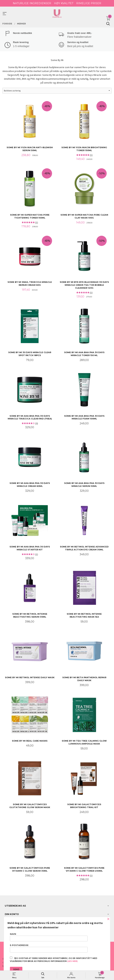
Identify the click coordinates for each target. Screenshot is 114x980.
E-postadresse (49, 948)
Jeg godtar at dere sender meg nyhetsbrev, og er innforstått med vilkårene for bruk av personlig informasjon (54, 959)
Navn (49, 937)
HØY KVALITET (64, 3)
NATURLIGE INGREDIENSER (32, 3)
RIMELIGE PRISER (89, 3)
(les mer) (72, 961)
